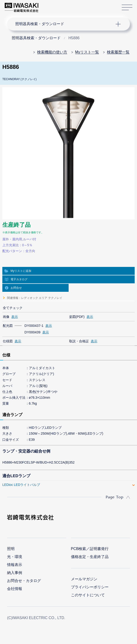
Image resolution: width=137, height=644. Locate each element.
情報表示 (15, 565)
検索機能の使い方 (52, 52)
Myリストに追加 (21, 271)
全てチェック (13, 308)
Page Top (115, 497)
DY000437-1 (34, 326)
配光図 (8, 326)
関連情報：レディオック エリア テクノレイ (35, 298)
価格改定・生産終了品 (90, 557)
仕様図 (8, 341)
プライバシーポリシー (90, 587)
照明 (11, 549)
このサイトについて (88, 595)
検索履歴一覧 (118, 52)
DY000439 (32, 332)
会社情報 (15, 589)
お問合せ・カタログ (24, 581)
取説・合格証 (79, 341)
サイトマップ (127, 8)
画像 (6, 317)
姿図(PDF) (77, 317)
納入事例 (15, 573)
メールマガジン (84, 579)
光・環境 (15, 557)
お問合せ (16, 288)
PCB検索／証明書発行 (90, 549)
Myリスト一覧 (87, 52)
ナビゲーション (64, 24)
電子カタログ (19, 279)
